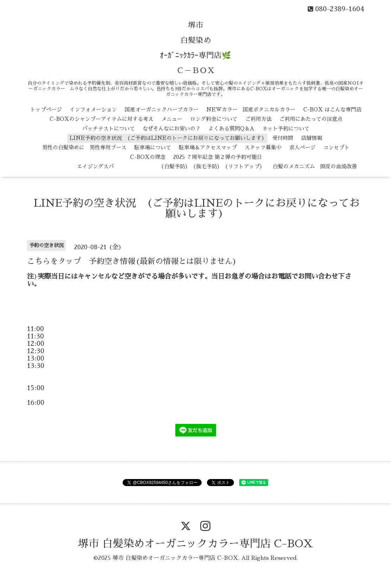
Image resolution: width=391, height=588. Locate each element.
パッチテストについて (109, 128)
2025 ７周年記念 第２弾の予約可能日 (218, 157)
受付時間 (283, 138)
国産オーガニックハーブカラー (162, 109)
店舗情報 (312, 138)
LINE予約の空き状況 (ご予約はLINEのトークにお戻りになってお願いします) (167, 138)
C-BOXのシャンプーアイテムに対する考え (102, 119)
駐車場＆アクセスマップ (208, 147)
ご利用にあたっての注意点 (311, 119)
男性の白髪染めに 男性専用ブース (84, 147)
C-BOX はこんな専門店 (332, 109)
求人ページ (302, 147)
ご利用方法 (258, 119)
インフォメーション (93, 109)
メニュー (172, 119)
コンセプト (336, 147)
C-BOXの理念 (148, 157)
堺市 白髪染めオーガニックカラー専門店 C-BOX (195, 544)
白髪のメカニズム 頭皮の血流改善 (315, 166)
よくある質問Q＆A (231, 128)
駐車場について (153, 147)
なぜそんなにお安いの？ (172, 128)
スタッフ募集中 (263, 147)
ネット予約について (286, 128)
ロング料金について (214, 119)
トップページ (46, 109)
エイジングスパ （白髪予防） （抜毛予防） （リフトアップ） (150, 166)
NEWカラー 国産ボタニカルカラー (251, 109)
